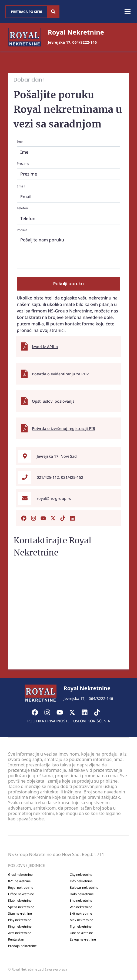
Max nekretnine (81, 920)
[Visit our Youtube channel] (62, 712)
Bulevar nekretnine (84, 888)
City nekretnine (81, 875)
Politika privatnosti (48, 721)
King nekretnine (20, 927)
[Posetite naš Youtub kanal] (43, 518)
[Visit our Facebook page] (38, 712)
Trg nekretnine (81, 927)
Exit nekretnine (81, 914)
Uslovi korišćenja (92, 721)
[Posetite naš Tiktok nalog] (63, 518)
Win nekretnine (81, 907)
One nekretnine (81, 933)
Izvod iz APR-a (45, 347)
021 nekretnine (19, 881)
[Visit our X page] (75, 712)
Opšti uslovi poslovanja (53, 401)
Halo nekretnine (82, 894)
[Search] (53, 12)
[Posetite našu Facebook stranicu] (24, 518)
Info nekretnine (81, 881)
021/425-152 (72, 477)
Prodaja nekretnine (22, 946)
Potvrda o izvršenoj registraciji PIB (64, 428)
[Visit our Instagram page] (50, 712)
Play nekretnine (20, 920)
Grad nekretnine (20, 875)
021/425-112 (48, 477)
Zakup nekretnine (83, 939)
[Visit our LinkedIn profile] (87, 712)
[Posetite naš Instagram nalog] (34, 518)
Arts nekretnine (20, 933)
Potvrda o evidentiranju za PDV (60, 374)
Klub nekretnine (20, 901)
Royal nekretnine (21, 888)
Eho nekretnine (81, 901)
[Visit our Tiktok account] (100, 712)
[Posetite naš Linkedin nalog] (72, 518)
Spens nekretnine (21, 907)
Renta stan (16, 939)
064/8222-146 (85, 42)
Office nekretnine (21, 894)
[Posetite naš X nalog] (53, 518)
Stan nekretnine (20, 914)
